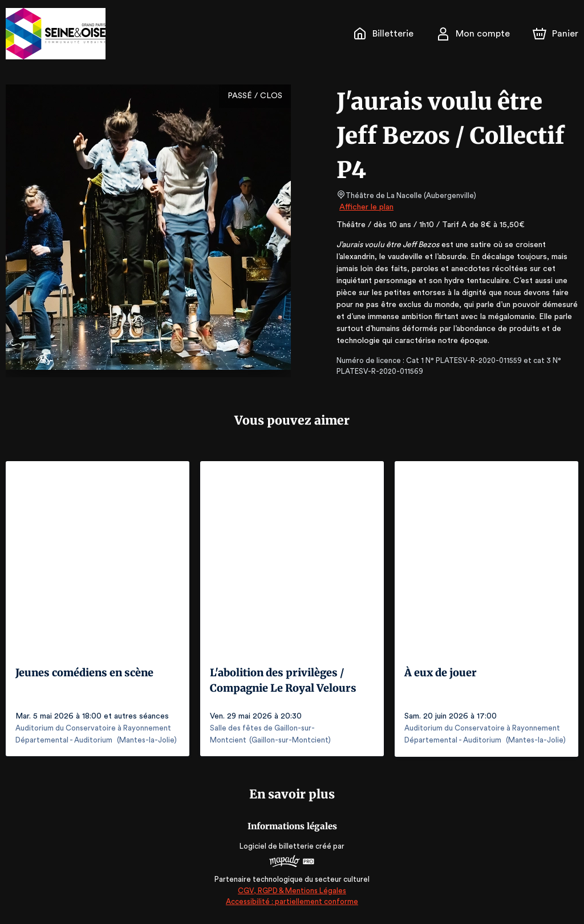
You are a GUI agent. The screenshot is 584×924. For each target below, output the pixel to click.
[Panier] (555, 34)
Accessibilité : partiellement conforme (292, 901)
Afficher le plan (366, 207)
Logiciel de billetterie (277, 846)
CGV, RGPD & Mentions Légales (292, 890)
